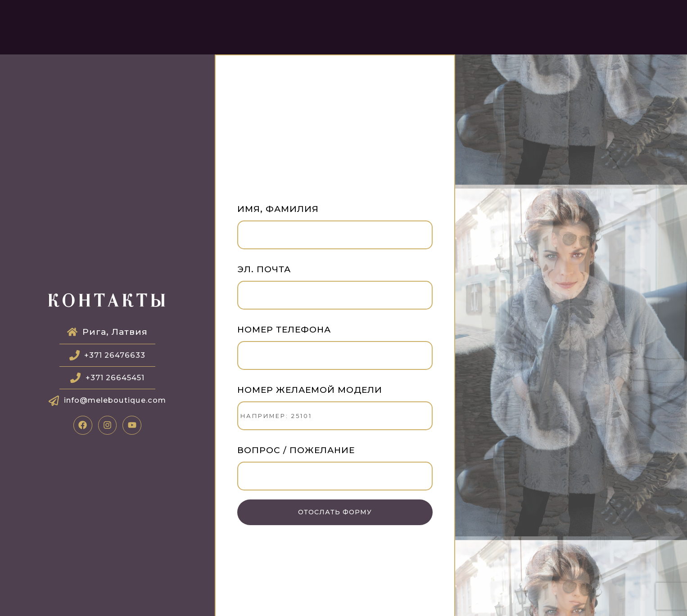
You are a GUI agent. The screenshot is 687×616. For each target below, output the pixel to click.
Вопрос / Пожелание (335, 470)
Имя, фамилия (335, 229)
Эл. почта (335, 289)
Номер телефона (335, 349)
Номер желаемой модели (335, 410)
